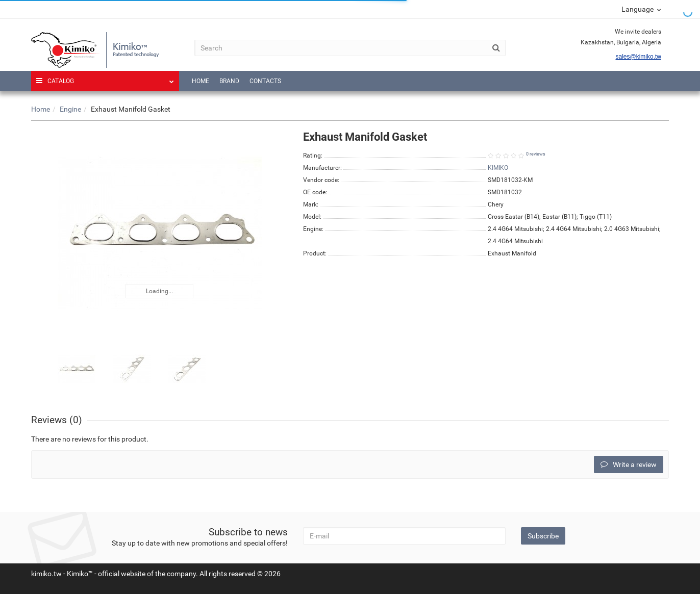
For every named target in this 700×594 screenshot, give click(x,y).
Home (201, 81)
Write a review (629, 464)
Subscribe (543, 536)
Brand (229, 81)
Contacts (265, 81)
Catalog (105, 78)
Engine (70, 109)
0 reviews (536, 154)
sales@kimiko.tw (638, 57)
